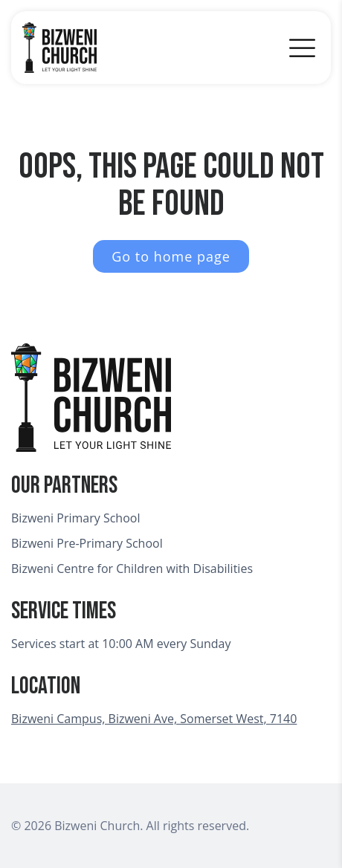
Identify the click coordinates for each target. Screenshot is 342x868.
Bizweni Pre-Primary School (87, 543)
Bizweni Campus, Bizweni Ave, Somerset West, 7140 (154, 719)
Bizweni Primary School (75, 518)
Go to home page (171, 256)
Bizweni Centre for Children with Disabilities (132, 569)
